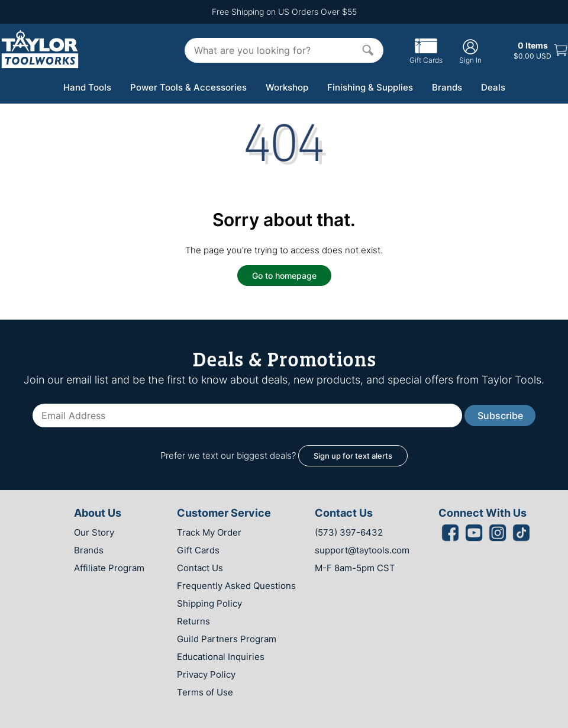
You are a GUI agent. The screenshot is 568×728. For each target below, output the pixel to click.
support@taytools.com (362, 550)
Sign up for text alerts (353, 456)
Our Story (94, 532)
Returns (193, 621)
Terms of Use (205, 692)
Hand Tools (87, 87)
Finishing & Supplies (370, 87)
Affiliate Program (109, 568)
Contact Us (200, 568)
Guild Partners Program (227, 639)
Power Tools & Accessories (188, 87)
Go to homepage (284, 276)
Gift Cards (426, 56)
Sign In (470, 51)
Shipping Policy (209, 603)
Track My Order (209, 532)
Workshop (287, 87)
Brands (447, 87)
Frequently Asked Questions (236, 586)
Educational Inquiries (221, 657)
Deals (493, 87)
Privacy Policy (206, 674)
